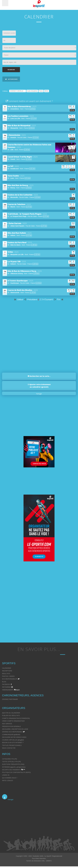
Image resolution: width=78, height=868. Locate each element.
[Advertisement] (38, 352)
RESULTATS (6, 674)
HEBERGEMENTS (8, 690)
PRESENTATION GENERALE (11, 726)
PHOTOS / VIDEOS (8, 676)
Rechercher (11, 70)
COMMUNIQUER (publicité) (11, 734)
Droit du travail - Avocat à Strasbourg (15, 822)
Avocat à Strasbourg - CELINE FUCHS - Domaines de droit (22, 789)
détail (72, 110)
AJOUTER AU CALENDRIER (11, 713)
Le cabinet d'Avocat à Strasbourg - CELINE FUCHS (19, 791)
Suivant (51, 299)
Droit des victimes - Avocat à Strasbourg (16, 816)
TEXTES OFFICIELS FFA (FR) (11, 762)
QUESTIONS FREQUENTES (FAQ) (13, 764)
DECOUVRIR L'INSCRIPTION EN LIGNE (15, 729)
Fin (60, 299)
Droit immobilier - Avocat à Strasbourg (15, 819)
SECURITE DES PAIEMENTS (11, 770)
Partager (39, 394)
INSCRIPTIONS (7, 671)
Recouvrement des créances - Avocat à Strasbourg (19, 827)
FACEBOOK (6, 684)
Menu (5, 3)
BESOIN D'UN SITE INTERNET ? (13, 743)
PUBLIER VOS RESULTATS (11, 715)
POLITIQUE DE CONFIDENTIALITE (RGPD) (16, 772)
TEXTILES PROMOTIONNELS (12, 745)
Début (18, 299)
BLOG (4, 682)
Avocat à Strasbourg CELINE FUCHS (14, 786)
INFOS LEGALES (7, 780)
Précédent (30, 299)
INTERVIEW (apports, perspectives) (14, 767)
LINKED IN (6, 775)
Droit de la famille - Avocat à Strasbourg (16, 811)
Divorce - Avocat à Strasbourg (12, 808)
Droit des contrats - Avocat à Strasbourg (16, 824)
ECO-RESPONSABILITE (10, 679)
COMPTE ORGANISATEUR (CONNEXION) (16, 718)
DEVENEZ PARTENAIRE (10, 699)
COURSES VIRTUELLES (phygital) (13, 740)
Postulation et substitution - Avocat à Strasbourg (18, 830)
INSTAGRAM (6, 687)
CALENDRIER (7, 668)
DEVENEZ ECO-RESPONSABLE (12, 732)
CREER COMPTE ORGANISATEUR (13, 721)
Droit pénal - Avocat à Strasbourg (13, 814)
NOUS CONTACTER (9, 748)
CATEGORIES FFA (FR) (10, 759)
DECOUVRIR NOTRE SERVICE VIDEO (14, 737)
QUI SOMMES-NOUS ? (10, 778)
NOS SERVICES (7, 724)
